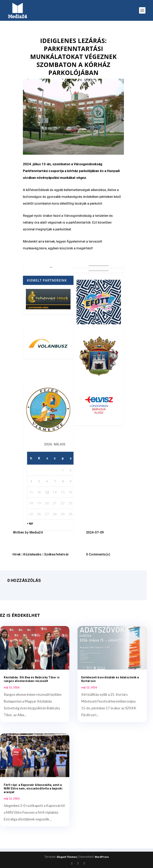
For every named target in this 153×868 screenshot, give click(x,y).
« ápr (30, 523)
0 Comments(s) (98, 554)
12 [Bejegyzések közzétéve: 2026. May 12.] (39, 492)
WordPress (102, 857)
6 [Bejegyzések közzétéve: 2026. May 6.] (47, 481)
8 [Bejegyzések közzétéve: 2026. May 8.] (63, 481)
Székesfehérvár (57, 554)
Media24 (36, 532)
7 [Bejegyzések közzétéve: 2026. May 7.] (55, 481)
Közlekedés (32, 554)
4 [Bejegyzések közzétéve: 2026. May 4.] (31, 481)
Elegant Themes (67, 857)
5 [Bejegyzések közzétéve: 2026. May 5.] (39, 481)
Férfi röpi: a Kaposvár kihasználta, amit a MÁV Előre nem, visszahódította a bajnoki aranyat (33, 788)
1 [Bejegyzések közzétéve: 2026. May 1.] (63, 470)
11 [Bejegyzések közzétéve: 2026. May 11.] (31, 492)
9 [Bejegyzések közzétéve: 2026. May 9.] (71, 481)
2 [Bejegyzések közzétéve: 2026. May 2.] (71, 470)
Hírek (17, 554)
